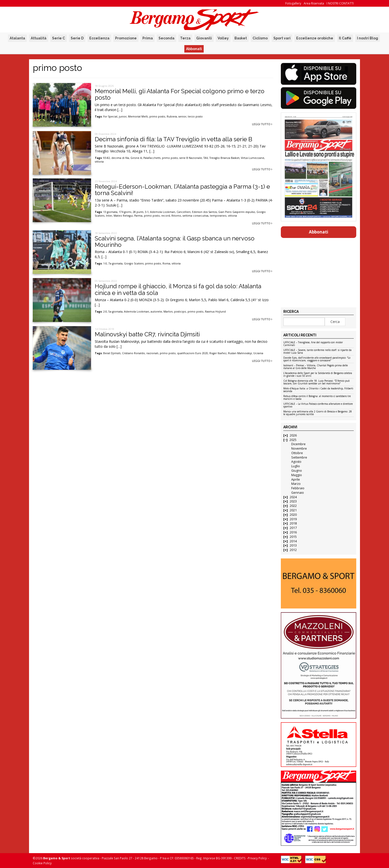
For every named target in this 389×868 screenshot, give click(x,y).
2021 (293, 510)
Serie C (59, 38)
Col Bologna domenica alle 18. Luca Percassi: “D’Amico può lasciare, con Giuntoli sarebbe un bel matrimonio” (316, 382)
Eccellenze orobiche (315, 38)
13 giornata (110, 212)
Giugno (297, 471)
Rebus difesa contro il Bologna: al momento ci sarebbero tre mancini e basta (317, 398)
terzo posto (195, 116)
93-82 (107, 158)
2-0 (105, 312)
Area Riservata (314, 3)
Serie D (77, 38)
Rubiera (172, 116)
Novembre (299, 448)
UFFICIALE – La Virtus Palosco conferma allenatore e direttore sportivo (318, 405)
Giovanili (204, 38)
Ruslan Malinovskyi (240, 353)
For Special (110, 116)
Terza (185, 38)
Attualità (39, 38)
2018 (293, 523)
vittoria (99, 162)
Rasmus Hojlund (215, 312)
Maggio (297, 475)
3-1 (147, 212)
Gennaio (298, 493)
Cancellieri (184, 212)
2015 (293, 537)
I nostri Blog (368, 38)
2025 (293, 440)
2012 (293, 550)
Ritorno (176, 216)
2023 (293, 501)
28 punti (138, 212)
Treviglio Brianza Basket (224, 158)
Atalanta (17, 38)
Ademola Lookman (163, 212)
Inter (109, 216)
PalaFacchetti (152, 158)
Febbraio (298, 488)
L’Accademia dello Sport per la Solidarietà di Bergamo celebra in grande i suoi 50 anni (318, 375)
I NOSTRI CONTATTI (340, 3)
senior (182, 116)
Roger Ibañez (218, 353)
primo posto (157, 116)
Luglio (296, 466)
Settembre (299, 457)
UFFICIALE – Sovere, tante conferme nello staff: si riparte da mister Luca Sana (317, 352)
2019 (293, 519)
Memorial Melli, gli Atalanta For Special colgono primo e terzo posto (180, 94)
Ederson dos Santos (204, 212)
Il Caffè (345, 38)
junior (123, 116)
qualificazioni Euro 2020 (193, 353)
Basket (241, 38)
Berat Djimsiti (112, 353)
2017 (293, 528)
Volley (223, 38)
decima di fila (120, 158)
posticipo (180, 312)
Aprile (296, 479)
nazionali (152, 353)
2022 (293, 506)
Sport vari (282, 38)
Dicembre (298, 444)
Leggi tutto (262, 124)
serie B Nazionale (191, 158)
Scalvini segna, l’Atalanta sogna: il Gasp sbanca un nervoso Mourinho (175, 242)
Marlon (168, 312)
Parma (138, 216)
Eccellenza (99, 38)
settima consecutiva (195, 216)
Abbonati (194, 49)
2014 (293, 541)
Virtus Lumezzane (253, 158)
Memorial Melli (138, 116)
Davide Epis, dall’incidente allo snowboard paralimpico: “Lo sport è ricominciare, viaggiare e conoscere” (317, 359)
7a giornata (115, 263)
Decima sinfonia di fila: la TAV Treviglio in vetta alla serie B (174, 139)
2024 (293, 497)
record (166, 216)
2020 (293, 515)
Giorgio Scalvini (134, 263)
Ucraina (258, 353)
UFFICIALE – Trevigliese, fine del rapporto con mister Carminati (313, 344)
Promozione (126, 38)
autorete (156, 312)
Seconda (166, 38)
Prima (148, 38)
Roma (166, 263)
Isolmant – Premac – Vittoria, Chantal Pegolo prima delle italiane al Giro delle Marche (316, 367)
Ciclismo (260, 38)
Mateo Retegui (123, 216)
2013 (293, 545)
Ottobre (297, 453)
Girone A (136, 158)
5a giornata (115, 312)
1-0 (105, 263)
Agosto (296, 462)
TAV (206, 158)
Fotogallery (293, 3)
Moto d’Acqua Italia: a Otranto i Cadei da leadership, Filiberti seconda (318, 390)
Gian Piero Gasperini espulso (237, 212)
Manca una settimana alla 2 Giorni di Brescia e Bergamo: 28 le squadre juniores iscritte (318, 413)
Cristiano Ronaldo (133, 353)
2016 (293, 532)
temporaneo (218, 216)
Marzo (296, 484)
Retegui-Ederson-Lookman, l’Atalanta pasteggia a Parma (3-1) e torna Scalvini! (182, 190)
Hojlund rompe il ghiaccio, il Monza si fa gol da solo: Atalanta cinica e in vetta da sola (178, 289)
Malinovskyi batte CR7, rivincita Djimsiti (147, 334)
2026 (293, 435)
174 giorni (125, 212)
